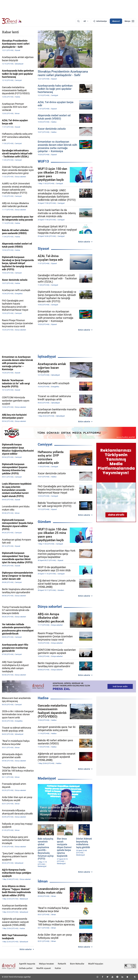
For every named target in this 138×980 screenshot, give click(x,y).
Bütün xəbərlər (84, 242)
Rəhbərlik (62, 964)
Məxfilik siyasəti (44, 968)
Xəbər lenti (10, 32)
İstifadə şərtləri (26, 968)
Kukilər (58, 968)
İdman (43, 881)
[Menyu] (129, 21)
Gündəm (44, 522)
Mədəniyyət (47, 778)
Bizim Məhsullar (77, 964)
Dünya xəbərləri (50, 607)
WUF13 (43, 161)
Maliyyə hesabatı (46, 964)
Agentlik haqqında (27, 964)
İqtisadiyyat (47, 357)
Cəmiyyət (45, 444)
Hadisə (43, 698)
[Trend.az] (12, 21)
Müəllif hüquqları (96, 964)
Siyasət (43, 249)
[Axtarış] (78, 21)
